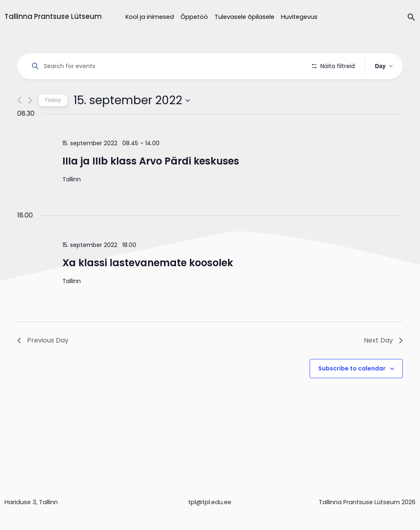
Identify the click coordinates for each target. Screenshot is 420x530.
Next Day (383, 364)
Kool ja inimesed (150, 17)
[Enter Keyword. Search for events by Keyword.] (166, 66)
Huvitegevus (299, 17)
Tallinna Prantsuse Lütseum (53, 16)
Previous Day (43, 364)
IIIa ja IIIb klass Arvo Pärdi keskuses (151, 184)
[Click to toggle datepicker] (132, 123)
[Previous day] (19, 124)
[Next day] (30, 124)
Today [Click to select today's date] (53, 123)
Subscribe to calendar (352, 392)
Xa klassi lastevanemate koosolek (148, 286)
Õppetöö (194, 17)
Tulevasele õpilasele (244, 17)
